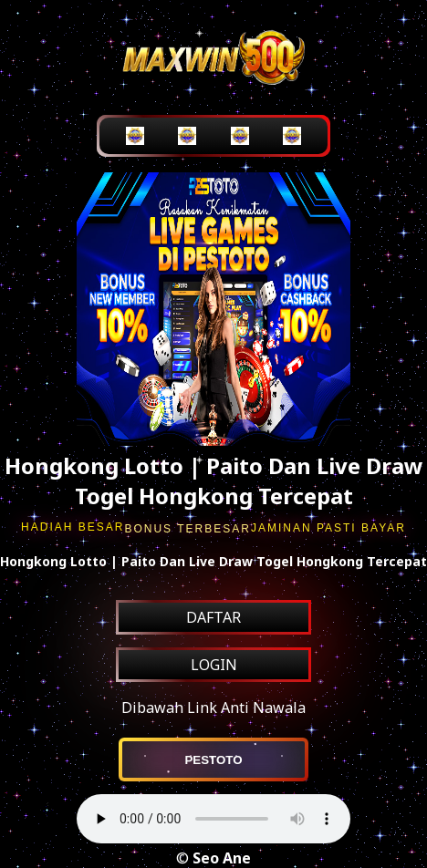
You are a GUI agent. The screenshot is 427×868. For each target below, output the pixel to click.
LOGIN (214, 665)
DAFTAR (213, 617)
